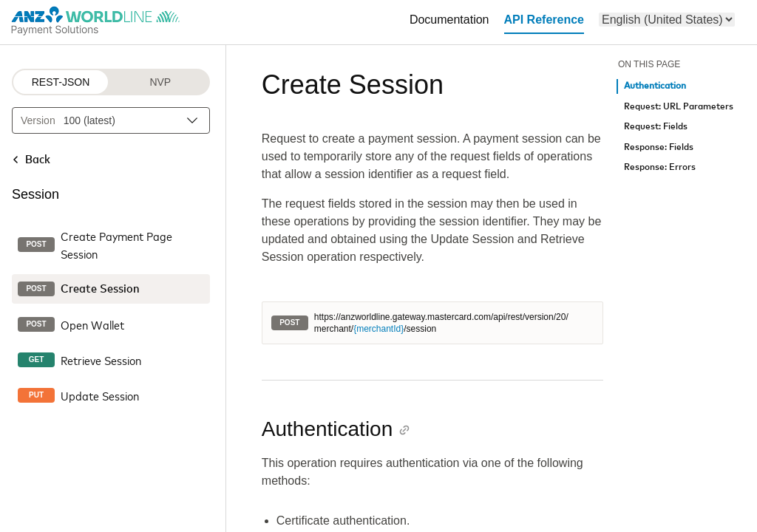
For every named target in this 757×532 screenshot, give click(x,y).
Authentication (655, 86)
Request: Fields (656, 127)
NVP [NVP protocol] (160, 82)
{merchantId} (378, 329)
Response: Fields (659, 147)
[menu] (667, 20)
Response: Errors (660, 167)
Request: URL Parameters (679, 107)
